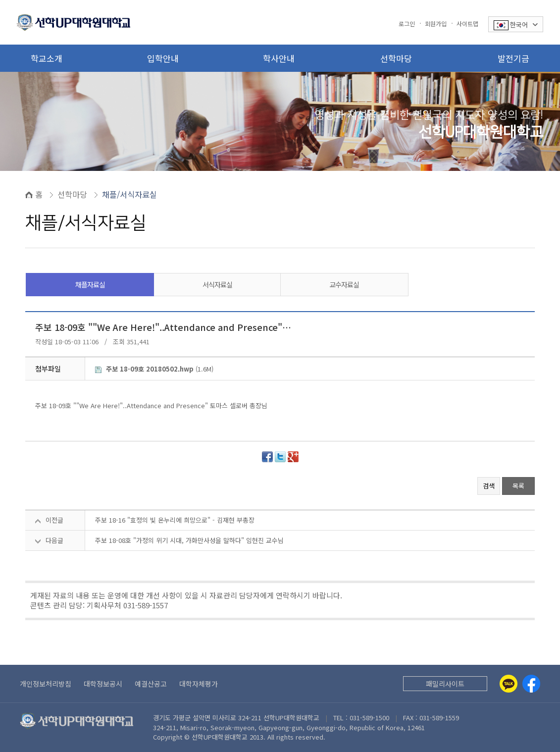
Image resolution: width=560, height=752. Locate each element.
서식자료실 (217, 284)
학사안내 (279, 58)
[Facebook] (531, 684)
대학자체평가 (199, 684)
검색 (489, 486)
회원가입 (436, 24)
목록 (518, 486)
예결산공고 (151, 684)
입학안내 (163, 58)
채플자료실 (90, 284)
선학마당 (396, 58)
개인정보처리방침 (46, 684)
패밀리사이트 (445, 684)
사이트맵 (467, 24)
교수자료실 (344, 284)
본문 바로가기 (0, 0)
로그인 (407, 24)
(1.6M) (154, 369)
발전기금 (513, 58)
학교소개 (47, 58)
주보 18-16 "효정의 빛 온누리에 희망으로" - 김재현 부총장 (175, 520)
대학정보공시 (103, 684)
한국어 (516, 25)
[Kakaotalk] (509, 684)
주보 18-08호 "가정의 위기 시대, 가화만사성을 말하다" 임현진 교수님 (189, 540)
